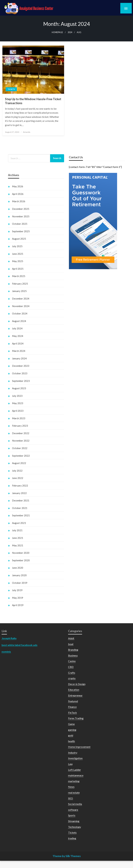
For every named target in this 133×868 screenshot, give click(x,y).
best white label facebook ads (20, 645)
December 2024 (21, 299)
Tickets (11, 89)
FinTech (72, 713)
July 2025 (17, 246)
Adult (71, 638)
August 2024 (19, 321)
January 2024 (19, 358)
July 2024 (17, 328)
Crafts (72, 673)
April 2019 (18, 605)
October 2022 (20, 448)
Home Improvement (79, 747)
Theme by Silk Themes (67, 856)
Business (73, 655)
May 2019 (18, 598)
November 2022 (21, 441)
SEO (71, 798)
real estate (74, 792)
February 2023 (20, 426)
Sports (72, 815)
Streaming (74, 821)
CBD (71, 667)
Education (74, 690)
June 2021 (18, 538)
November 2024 (21, 306)
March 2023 (19, 418)
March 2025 (19, 276)
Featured (73, 701)
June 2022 (18, 478)
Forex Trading (76, 718)
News (71, 787)
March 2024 (19, 351)
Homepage (57, 32)
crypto (72, 678)
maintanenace (76, 775)
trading (72, 838)
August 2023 (19, 388)
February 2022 (20, 486)
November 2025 (21, 216)
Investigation (75, 758)
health (71, 741)
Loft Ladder (75, 770)
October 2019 (20, 583)
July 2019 (17, 590)
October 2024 (20, 313)
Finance (72, 707)
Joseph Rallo (9, 638)
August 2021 (19, 523)
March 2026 (19, 201)
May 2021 (18, 545)
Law (70, 764)
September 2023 (21, 381)
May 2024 (18, 336)
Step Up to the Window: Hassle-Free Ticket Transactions (33, 101)
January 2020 (19, 575)
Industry (73, 753)
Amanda (27, 132)
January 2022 (19, 493)
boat (71, 644)
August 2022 (19, 463)
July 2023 (17, 396)
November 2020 (21, 553)
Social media (75, 804)
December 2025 (21, 209)
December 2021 (21, 500)
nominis (6, 652)
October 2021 (20, 508)
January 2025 (19, 291)
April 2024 (18, 343)
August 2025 (19, 239)
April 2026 (18, 194)
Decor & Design (77, 684)
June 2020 (18, 568)
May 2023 (18, 403)
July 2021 (17, 530)
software (73, 810)
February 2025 (20, 284)
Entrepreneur (75, 695)
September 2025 (21, 231)
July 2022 (17, 471)
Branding (73, 650)
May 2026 (18, 186)
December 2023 (21, 366)
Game (71, 724)
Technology (75, 827)
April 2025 (18, 269)
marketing (74, 781)
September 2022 (21, 456)
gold (71, 735)
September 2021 (21, 515)
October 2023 (20, 373)
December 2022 (21, 433)
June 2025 (18, 254)
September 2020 (21, 560)
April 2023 (18, 411)
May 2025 (18, 261)
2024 (70, 32)
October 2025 (20, 224)
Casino (72, 661)
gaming (72, 730)
